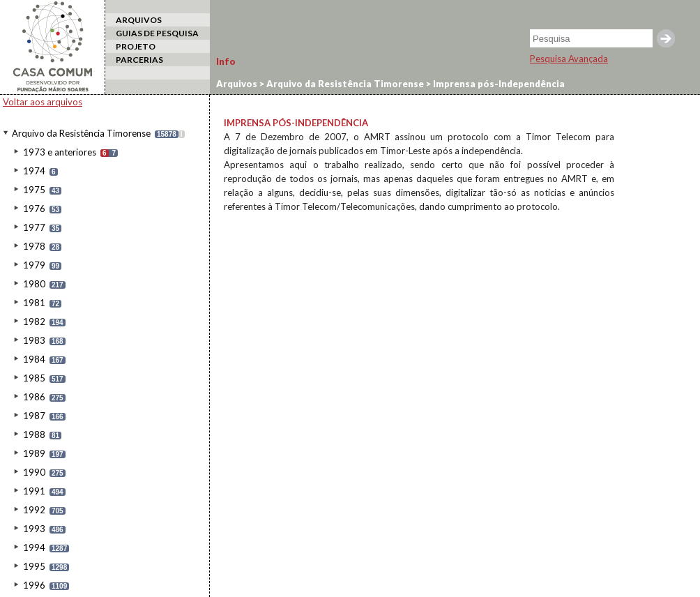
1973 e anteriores (60, 152)
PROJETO (136, 46)
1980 (34, 284)
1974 (34, 171)
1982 (34, 322)
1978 (34, 246)
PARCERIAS (139, 60)
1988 (34, 434)
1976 (34, 209)
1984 (34, 359)
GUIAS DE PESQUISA (157, 33)
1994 (34, 547)
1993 (34, 529)
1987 (34, 416)
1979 (34, 265)
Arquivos (237, 84)
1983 (34, 340)
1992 (34, 510)
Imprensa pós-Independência (498, 84)
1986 (34, 397)
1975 (34, 190)
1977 (34, 227)
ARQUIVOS (139, 20)
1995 (34, 566)
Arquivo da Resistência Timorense (81, 133)
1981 (34, 303)
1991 (34, 491)
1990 (34, 472)
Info (226, 61)
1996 (34, 585)
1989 (34, 453)
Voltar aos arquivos (43, 102)
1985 (34, 378)
